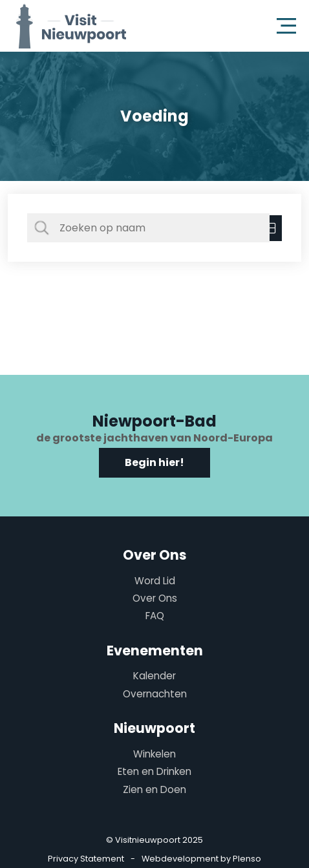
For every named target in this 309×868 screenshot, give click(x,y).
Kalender (154, 676)
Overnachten (155, 694)
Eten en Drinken (154, 771)
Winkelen (154, 754)
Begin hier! (154, 462)
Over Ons (155, 598)
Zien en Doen (154, 789)
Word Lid (155, 581)
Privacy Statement (86, 859)
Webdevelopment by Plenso (201, 859)
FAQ (155, 616)
